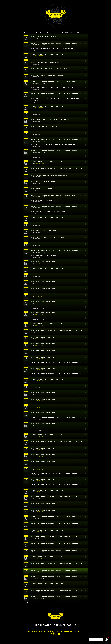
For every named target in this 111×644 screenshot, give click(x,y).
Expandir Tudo (81, 33)
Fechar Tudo (68, 33)
